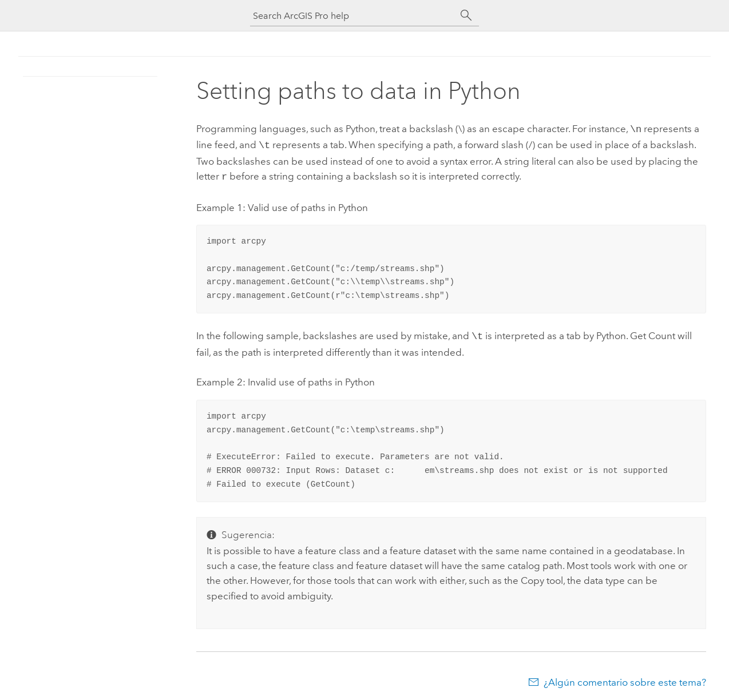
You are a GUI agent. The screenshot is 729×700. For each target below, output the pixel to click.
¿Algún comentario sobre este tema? (625, 678)
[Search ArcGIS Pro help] (353, 16)
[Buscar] (466, 15)
